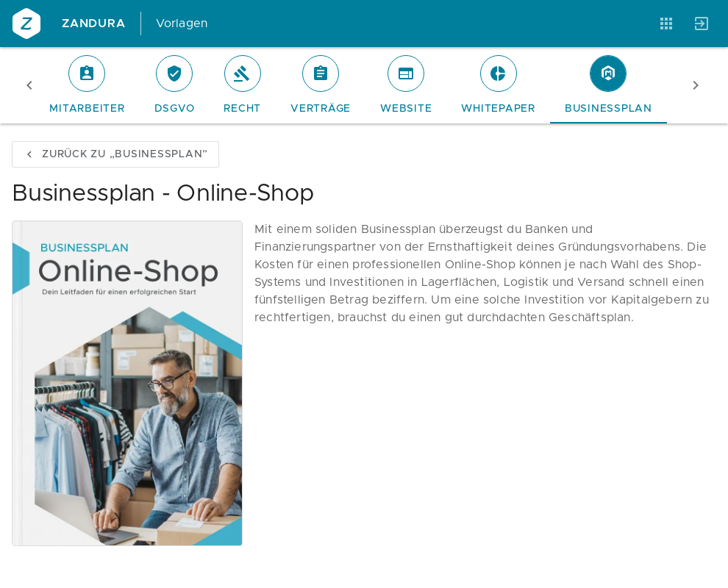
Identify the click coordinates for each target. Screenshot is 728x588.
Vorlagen (182, 24)
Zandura (94, 24)
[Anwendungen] (666, 24)
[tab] (87, 85)
